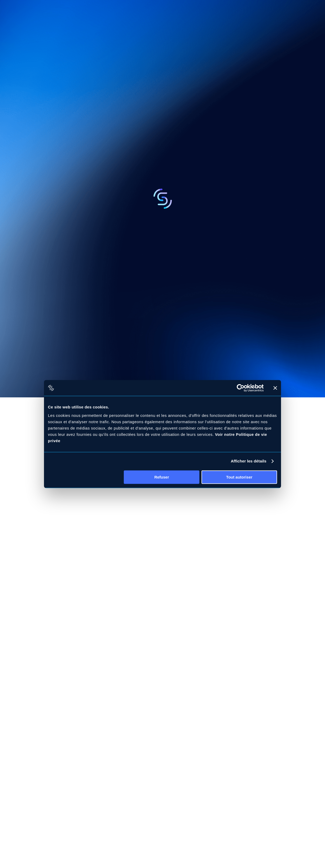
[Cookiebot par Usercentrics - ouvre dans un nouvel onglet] (241, 388)
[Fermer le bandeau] (275, 388)
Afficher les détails (248, 461)
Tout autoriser (239, 477)
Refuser (162, 477)
